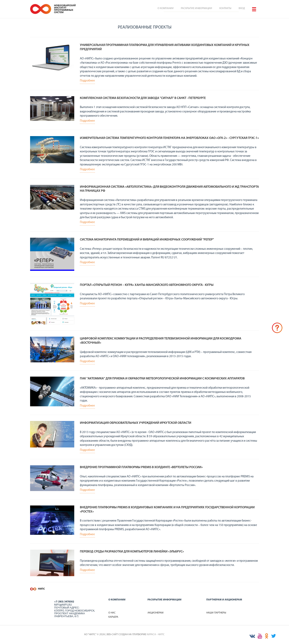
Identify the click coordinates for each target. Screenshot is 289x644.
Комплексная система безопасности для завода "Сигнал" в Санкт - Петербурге (143, 98)
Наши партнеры (216, 613)
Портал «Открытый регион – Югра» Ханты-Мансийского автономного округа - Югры (147, 285)
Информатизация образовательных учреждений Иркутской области (136, 423)
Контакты (225, 8)
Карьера (113, 617)
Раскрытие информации (196, 8)
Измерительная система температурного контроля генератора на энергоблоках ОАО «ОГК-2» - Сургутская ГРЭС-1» (169, 138)
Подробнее (87, 81)
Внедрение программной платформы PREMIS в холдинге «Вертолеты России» (141, 467)
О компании (166, 8)
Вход (242, 8)
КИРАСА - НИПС (156, 634)
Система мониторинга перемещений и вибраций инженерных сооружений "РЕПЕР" (147, 240)
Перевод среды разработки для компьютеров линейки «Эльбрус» (132, 552)
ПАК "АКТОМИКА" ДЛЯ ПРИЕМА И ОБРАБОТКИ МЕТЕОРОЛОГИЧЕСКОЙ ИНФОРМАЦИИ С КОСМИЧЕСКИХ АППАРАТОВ (162, 379)
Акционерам (155, 613)
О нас (112, 613)
